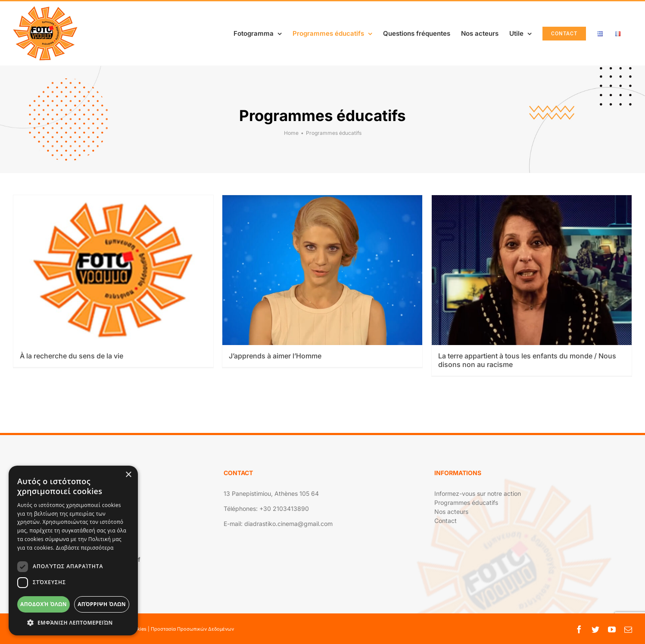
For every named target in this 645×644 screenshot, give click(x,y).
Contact (446, 521)
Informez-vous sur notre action (478, 493)
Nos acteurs (451, 512)
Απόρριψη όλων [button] (102, 604)
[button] (73, 622)
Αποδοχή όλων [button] (44, 604)
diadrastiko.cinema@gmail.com (288, 524)
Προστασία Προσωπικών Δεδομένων (192, 629)
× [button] (128, 475)
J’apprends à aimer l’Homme (275, 356)
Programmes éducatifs (466, 502)
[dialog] (73, 551)
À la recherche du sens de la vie (72, 356)
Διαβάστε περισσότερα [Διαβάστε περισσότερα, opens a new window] (85, 548)
